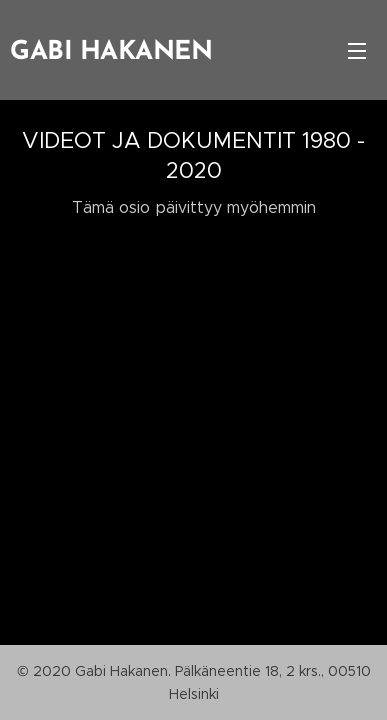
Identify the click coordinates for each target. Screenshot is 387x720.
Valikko (357, 51)
